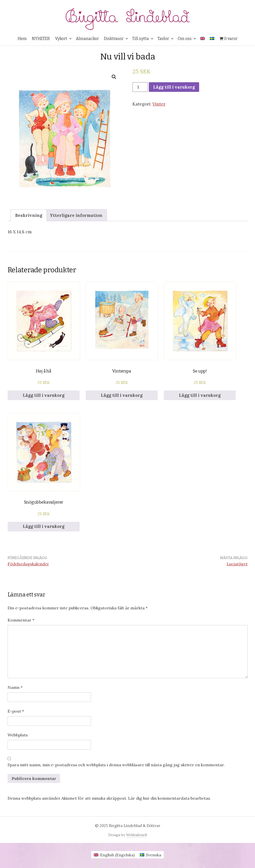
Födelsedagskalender (28, 564)
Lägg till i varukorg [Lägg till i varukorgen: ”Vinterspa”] (122, 395)
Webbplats (18, 735)
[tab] (29, 215)
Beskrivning (29, 215)
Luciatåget (237, 564)
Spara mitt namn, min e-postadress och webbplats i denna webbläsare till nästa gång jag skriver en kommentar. (116, 765)
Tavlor (163, 39)
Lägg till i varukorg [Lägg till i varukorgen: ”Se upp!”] (200, 395)
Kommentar (21, 620)
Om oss (185, 39)
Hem (22, 39)
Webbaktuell (136, 835)
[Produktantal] (140, 87)
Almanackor (87, 39)
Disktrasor (114, 39)
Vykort (61, 39)
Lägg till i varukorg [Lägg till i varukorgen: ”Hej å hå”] (44, 395)
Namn (15, 687)
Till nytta (141, 39)
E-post (16, 711)
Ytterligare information (76, 215)
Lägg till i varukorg (174, 87)
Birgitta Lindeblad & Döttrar (135, 826)
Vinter (159, 104)
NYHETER (41, 39)
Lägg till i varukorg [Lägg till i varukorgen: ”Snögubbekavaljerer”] (44, 526)
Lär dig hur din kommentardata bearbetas (169, 798)
